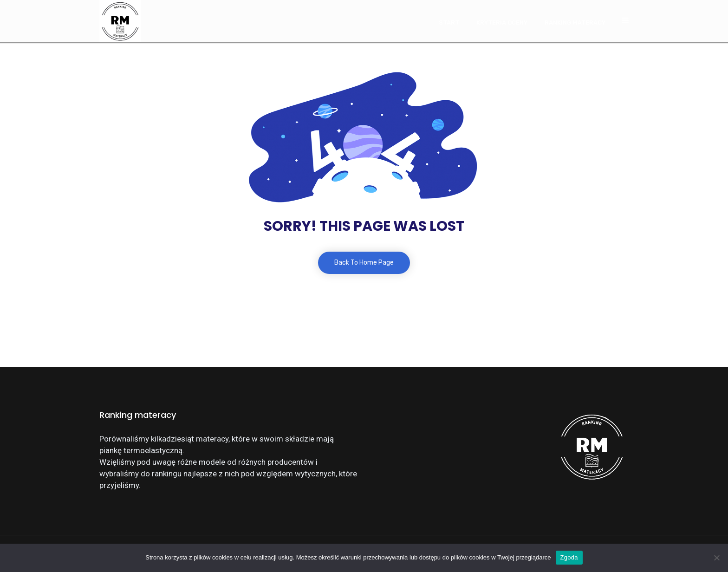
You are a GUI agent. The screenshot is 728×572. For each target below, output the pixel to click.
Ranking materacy (575, 23)
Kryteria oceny (502, 23)
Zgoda (569, 557)
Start (449, 23)
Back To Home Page (364, 263)
